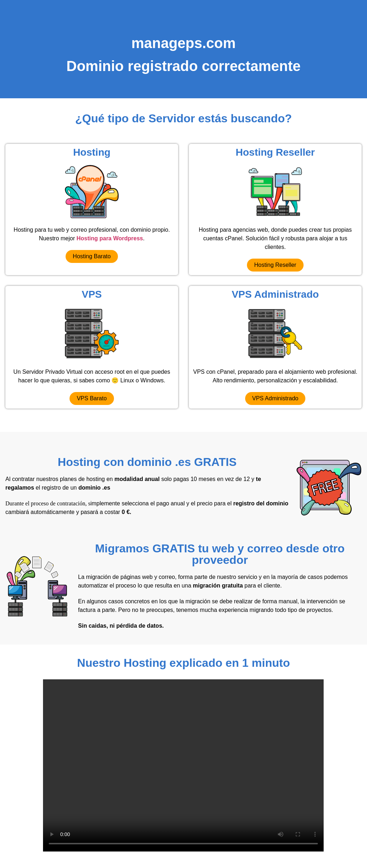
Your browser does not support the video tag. (183, 765)
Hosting (92, 152)
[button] (92, 256)
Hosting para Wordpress (110, 238)
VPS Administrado (275, 294)
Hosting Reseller (275, 152)
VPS (92, 294)
